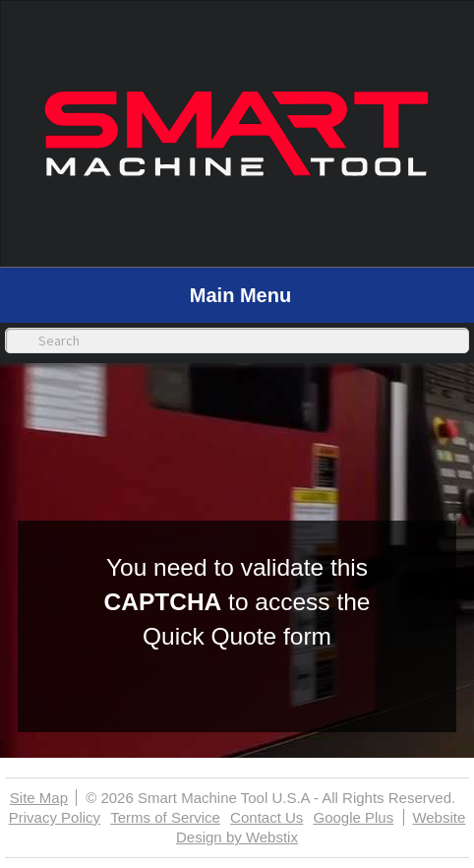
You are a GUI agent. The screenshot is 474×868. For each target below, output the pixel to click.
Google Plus (353, 817)
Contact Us (267, 817)
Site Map (39, 798)
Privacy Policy (55, 817)
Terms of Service (165, 817)
